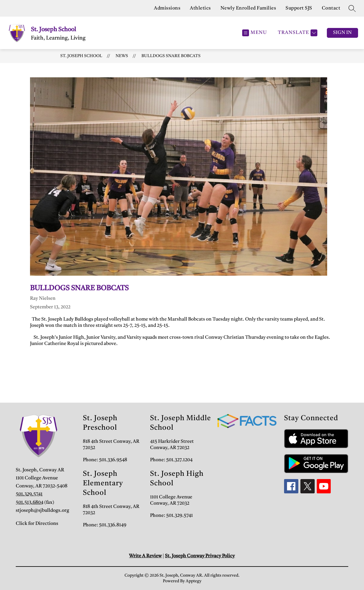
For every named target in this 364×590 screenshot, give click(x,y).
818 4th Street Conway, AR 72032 (111, 445)
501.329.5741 (29, 494)
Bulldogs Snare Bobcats (171, 56)
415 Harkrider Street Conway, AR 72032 (172, 445)
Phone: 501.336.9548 (105, 460)
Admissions (167, 8)
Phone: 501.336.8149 (105, 525)
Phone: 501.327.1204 (171, 460)
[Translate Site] (297, 33)
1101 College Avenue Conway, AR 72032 (171, 500)
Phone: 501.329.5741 (171, 516)
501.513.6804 (30, 503)
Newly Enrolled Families (248, 8)
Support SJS (299, 8)
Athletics (200, 8)
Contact (331, 8)
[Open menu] (255, 33)
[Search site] (352, 8)
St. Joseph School (81, 56)
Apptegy (194, 581)
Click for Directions (37, 524)
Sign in (342, 33)
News (122, 56)
